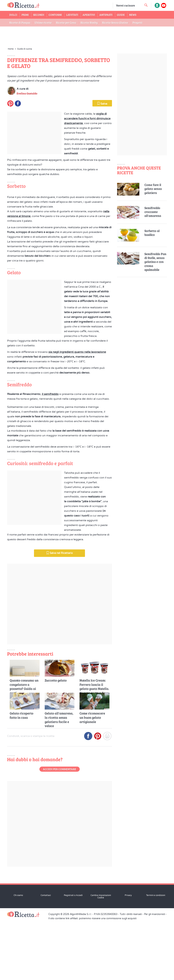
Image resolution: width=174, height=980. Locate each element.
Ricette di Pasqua (20, 22)
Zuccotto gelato (56, 858)
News (133, 15)
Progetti (137, 22)
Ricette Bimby (89, 22)
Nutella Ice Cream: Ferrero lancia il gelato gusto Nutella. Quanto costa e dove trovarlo (94, 862)
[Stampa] (107, 915)
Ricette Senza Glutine (115, 22)
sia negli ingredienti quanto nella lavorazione (77, 470)
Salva (102, 163)
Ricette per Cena (66, 22)
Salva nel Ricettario (60, 730)
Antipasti (106, 15)
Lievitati (72, 15)
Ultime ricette (43, 22)
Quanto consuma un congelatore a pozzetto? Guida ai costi (24, 862)
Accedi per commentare (60, 946)
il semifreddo (50, 512)
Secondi (39, 15)
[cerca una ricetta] (146, 5)
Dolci (13, 15)
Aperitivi (89, 15)
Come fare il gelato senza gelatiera (153, 189)
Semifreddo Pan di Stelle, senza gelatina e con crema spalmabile (155, 262)
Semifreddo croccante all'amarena (153, 212)
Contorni (55, 15)
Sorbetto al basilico (152, 233)
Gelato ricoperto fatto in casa (21, 893)
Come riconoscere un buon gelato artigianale (92, 895)
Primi (25, 15)
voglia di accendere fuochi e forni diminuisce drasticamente (87, 178)
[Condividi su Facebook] (88, 915)
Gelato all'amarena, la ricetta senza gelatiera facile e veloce (59, 895)
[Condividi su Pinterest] (98, 915)
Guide (121, 15)
